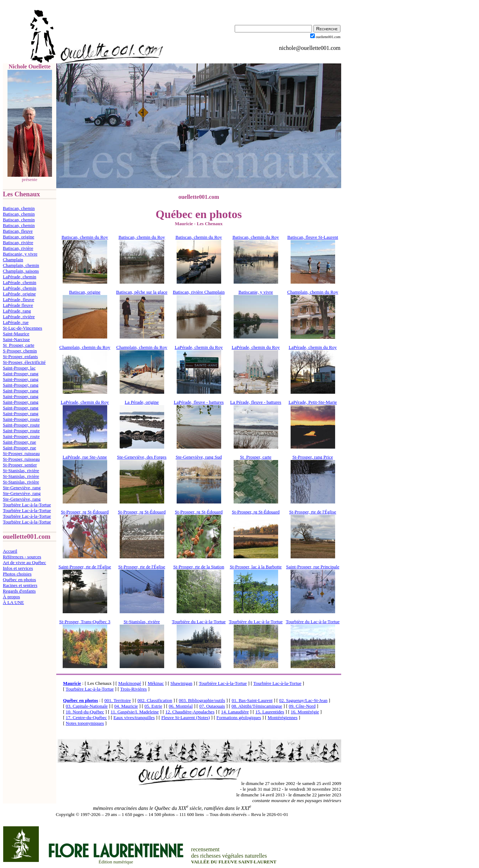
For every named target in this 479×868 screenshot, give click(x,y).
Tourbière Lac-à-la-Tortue (27, 505)
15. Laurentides (270, 712)
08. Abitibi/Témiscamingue (257, 706)
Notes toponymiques (85, 723)
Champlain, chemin (21, 265)
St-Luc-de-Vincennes (22, 328)
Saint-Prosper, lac (19, 368)
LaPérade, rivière (19, 317)
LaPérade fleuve (18, 305)
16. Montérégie (305, 712)
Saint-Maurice (16, 334)
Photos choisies (17, 574)
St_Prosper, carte (19, 345)
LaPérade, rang (17, 311)
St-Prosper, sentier (20, 465)
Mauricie (72, 683)
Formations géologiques (239, 717)
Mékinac (156, 683)
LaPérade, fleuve (19, 299)
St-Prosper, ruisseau (21, 453)
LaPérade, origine (19, 294)
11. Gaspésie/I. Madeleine (135, 712)
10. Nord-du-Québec (85, 712)
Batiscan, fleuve (18, 231)
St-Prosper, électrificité (24, 362)
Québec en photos (19, 580)
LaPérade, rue (16, 322)
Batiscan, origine (19, 237)
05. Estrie (153, 706)
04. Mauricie (126, 706)
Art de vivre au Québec (24, 562)
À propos (11, 597)
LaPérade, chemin (20, 277)
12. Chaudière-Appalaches (190, 712)
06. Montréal (181, 706)
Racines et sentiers (20, 585)
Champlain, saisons (21, 271)
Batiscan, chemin (19, 208)
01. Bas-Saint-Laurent (252, 700)
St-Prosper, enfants (20, 356)
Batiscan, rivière (18, 242)
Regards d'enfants (19, 591)
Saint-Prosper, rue (19, 442)
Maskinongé (130, 683)
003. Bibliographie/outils (202, 700)
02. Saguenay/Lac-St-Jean (303, 700)
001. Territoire (118, 700)
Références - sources (22, 557)
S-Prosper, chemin (20, 351)
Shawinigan (181, 683)
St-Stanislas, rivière (21, 471)
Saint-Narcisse (16, 339)
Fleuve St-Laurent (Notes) (186, 717)
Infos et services (18, 568)
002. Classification (155, 700)
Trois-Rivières (134, 689)
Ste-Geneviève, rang (22, 488)
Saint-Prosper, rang (21, 374)
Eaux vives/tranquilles (134, 717)
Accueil (10, 551)
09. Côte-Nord (302, 706)
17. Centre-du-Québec (87, 717)
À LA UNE (13, 602)
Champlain (13, 260)
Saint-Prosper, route (21, 419)
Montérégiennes (283, 717)
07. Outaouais (212, 706)
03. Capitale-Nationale (87, 706)
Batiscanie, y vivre (20, 254)
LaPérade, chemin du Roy (313, 347)
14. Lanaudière (235, 712)
